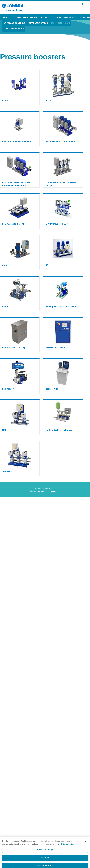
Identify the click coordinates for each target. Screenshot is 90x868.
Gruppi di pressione (60, 23)
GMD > (5, 265)
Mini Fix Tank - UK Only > (15, 348)
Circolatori (46, 17)
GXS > (5, 306)
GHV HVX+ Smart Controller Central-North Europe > (16, 184)
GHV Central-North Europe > (17, 141)
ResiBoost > (8, 389)
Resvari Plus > (53, 389)
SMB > (5, 430)
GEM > (5, 100)
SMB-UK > (7, 471)
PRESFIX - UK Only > (55, 348)
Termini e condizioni (38, 491)
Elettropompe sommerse (24, 17)
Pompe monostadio (14, 29)
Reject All (45, 859)
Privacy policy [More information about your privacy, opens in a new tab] (67, 845)
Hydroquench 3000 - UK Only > (61, 306)
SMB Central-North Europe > (60, 430)
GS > (48, 265)
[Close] (85, 843)
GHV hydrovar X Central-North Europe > (61, 184)
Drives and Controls (14, 23)
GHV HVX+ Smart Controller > (60, 141)
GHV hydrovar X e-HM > (14, 224)
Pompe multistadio (38, 23)
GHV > (48, 100)
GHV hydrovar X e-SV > (57, 224)
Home (6, 17)
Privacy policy (54, 491)
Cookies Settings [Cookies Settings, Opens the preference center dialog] (45, 851)
